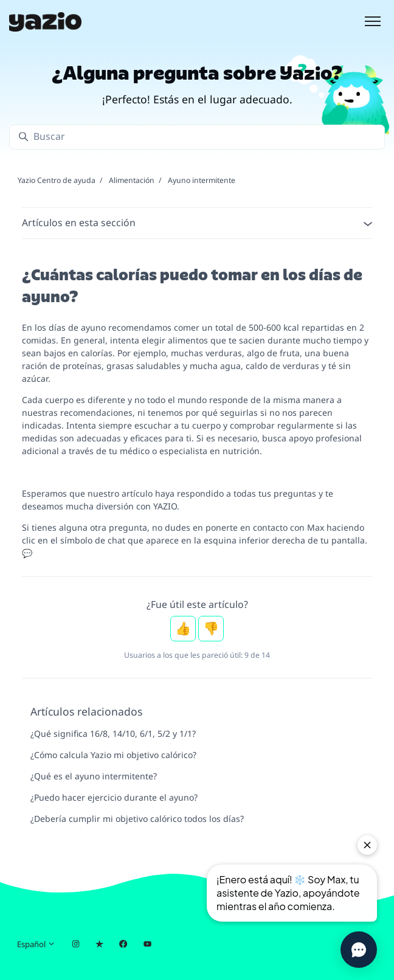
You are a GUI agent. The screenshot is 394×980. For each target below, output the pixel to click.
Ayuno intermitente (202, 180)
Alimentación (132, 180)
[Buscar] (197, 137)
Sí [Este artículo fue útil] (183, 629)
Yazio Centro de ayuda (57, 180)
